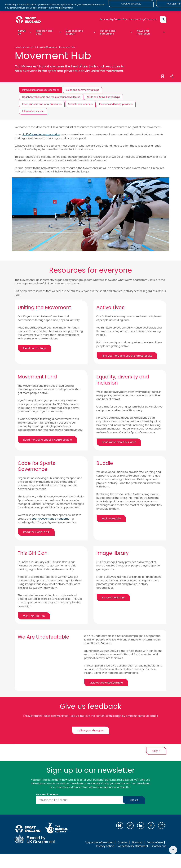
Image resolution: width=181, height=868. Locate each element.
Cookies (123, 844)
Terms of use (155, 844)
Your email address (47, 796)
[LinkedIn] (141, 827)
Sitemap (137, 844)
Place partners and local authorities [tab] (42, 106)
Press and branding (129, 21)
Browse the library (113, 599)
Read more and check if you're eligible (47, 441)
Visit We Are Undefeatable (106, 684)
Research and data (44, 34)
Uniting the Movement (46, 49)
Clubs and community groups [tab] (82, 92)
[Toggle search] (163, 21)
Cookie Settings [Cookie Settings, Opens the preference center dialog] (131, 6)
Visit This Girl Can (34, 618)
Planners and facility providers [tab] (116, 106)
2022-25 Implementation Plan (41, 136)
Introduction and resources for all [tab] (41, 92)
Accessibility (97, 21)
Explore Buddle (111, 520)
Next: (156, 752)
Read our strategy (35, 350)
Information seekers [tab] (33, 113)
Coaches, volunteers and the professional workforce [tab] (51, 99)
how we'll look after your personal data (87, 781)
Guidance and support (74, 34)
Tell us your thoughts (90, 732)
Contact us (149, 21)
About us (22, 34)
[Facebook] (151, 827)
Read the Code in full (36, 534)
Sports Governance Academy (50, 520)
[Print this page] (163, 78)
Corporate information (99, 844)
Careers (111, 21)
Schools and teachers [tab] (80, 106)
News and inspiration (143, 34)
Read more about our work (119, 444)
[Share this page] (172, 78)
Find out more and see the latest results (127, 357)
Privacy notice (105, 848)
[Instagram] (161, 827)
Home (18, 49)
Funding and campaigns (108, 34)
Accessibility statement (133, 848)
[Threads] (130, 827)
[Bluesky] (120, 827)
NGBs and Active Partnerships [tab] (103, 99)
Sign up (134, 802)
